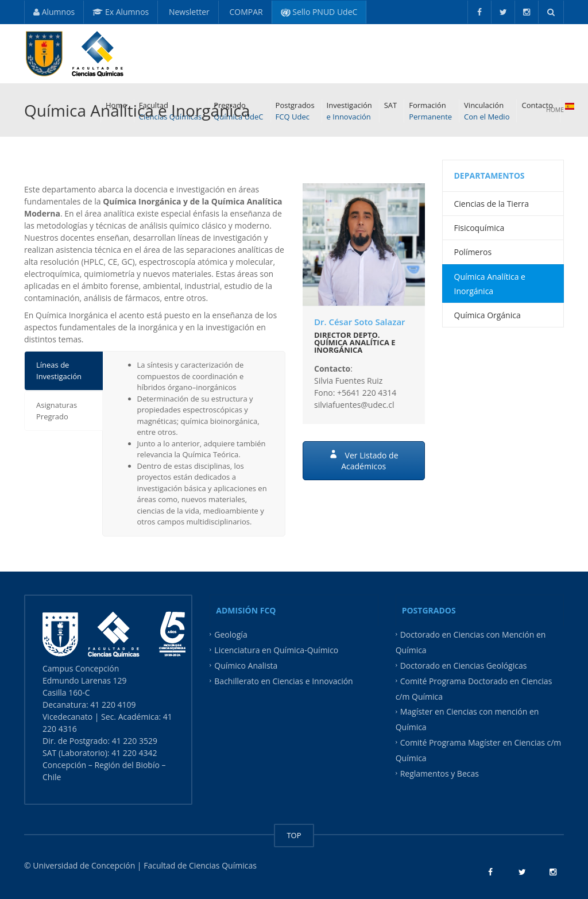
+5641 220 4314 (367, 393)
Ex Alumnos (121, 12)
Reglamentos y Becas (440, 773)
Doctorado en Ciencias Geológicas (464, 665)
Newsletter (188, 12)
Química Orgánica (488, 315)
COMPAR (245, 12)
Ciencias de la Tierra (492, 204)
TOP (294, 835)
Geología (231, 634)
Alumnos (54, 12)
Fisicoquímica (479, 228)
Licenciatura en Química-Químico (276, 650)
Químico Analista (246, 665)
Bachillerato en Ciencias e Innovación (283, 680)
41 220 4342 (134, 753)
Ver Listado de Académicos (364, 461)
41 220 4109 (114, 705)
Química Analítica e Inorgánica (490, 284)
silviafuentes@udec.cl (354, 405)
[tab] (63, 371)
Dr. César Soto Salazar (360, 322)
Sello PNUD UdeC (319, 12)
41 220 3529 (134, 741)
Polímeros (473, 252)
